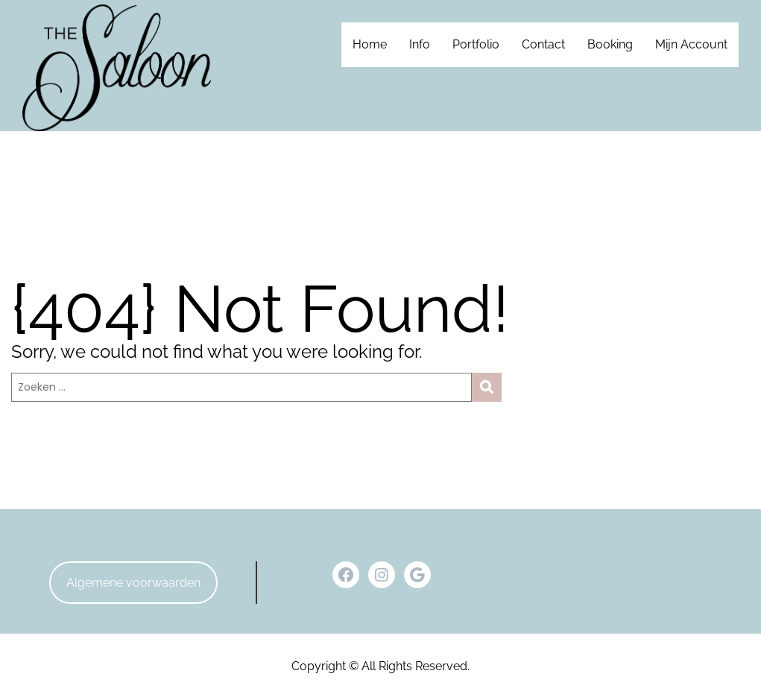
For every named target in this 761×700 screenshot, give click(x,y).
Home (370, 44)
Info (420, 44)
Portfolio (476, 44)
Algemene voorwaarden (133, 583)
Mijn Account (691, 44)
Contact (543, 44)
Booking (610, 44)
